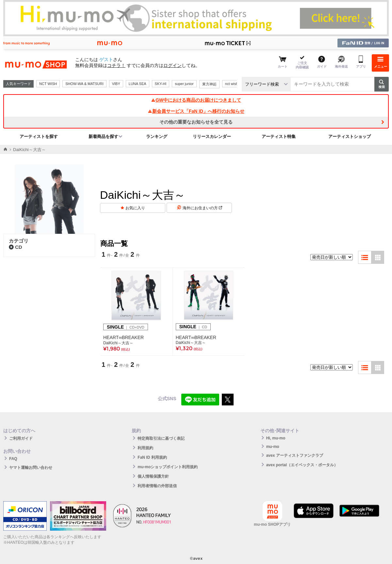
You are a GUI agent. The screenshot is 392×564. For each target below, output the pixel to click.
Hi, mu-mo (276, 438)
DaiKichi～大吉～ (118, 343)
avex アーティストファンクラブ (295, 455)
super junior (184, 84)
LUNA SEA (138, 84)
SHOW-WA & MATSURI (84, 84)
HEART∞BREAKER (123, 337)
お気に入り (135, 208)
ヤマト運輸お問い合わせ (31, 468)
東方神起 (209, 84)
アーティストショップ (350, 137)
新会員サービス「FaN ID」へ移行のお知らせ (196, 111)
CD (16, 247)
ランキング (157, 137)
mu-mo (273, 447)
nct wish (232, 84)
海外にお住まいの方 (202, 208)
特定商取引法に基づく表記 (161, 438)
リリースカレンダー (212, 137)
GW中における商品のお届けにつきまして (196, 100)
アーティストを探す (39, 137)
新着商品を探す (103, 137)
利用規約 (145, 448)
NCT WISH (48, 84)
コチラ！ (116, 65)
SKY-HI (161, 84)
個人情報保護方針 (153, 476)
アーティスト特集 (279, 137)
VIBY (116, 84)
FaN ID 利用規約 (152, 457)
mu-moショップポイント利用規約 (168, 467)
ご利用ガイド (21, 438)
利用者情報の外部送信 (157, 486)
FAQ (13, 459)
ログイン (172, 65)
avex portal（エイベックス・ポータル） (302, 465)
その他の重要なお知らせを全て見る (196, 122)
